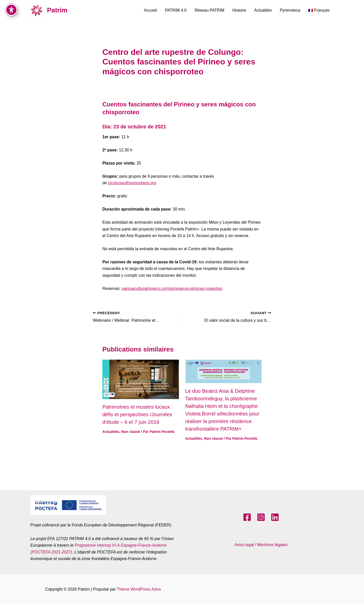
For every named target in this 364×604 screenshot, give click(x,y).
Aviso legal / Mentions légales (261, 545)
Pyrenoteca (290, 10)
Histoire (239, 10)
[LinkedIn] (275, 517)
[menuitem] (319, 10)
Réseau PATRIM (210, 10)
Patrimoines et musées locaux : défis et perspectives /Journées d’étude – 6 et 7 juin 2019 (138, 414)
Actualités (263, 10)
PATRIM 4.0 (176, 10)
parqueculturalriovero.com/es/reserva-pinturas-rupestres (172, 288)
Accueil (150, 10)
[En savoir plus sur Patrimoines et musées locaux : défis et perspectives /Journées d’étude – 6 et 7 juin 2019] (141, 379)
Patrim (57, 10)
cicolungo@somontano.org (132, 183)
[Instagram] (261, 517)
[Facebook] (247, 517)
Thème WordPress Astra (139, 589)
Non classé (131, 432)
